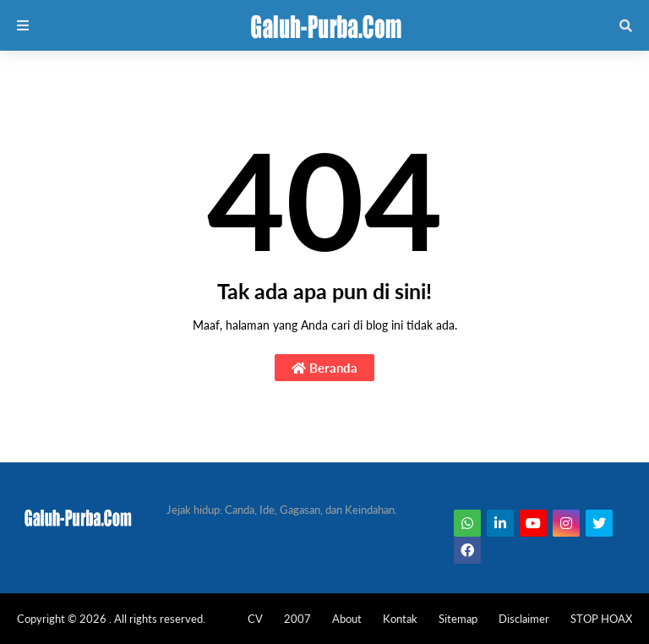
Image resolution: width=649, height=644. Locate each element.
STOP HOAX (601, 619)
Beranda (324, 368)
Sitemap (458, 619)
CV (255, 619)
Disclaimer (524, 619)
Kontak (400, 619)
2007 (297, 619)
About (347, 619)
